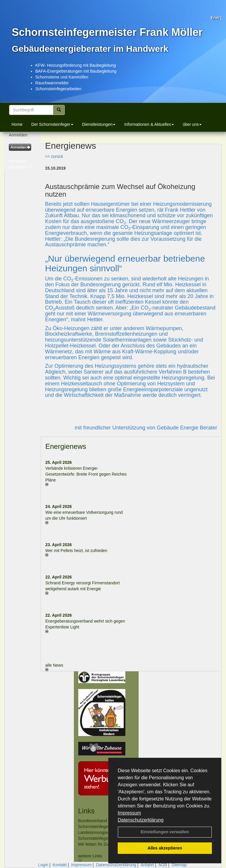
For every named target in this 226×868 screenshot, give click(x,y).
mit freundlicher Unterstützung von (116, 428)
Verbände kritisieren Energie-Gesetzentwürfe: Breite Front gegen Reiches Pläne (86, 474)
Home (17, 124)
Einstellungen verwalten (165, 832)
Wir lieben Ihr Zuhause (99, 844)
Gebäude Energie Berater (187, 428)
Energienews (66, 446)
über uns (192, 124)
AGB (163, 865)
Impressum (129, 813)
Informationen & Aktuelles (149, 124)
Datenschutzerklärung (141, 820)
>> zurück (54, 156)
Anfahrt (147, 865)
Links (87, 811)
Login (43, 865)
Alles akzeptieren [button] (165, 848)
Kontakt (60, 865)
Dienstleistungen (99, 124)
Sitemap (179, 865)
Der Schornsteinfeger (52, 124)
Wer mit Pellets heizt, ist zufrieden (76, 551)
